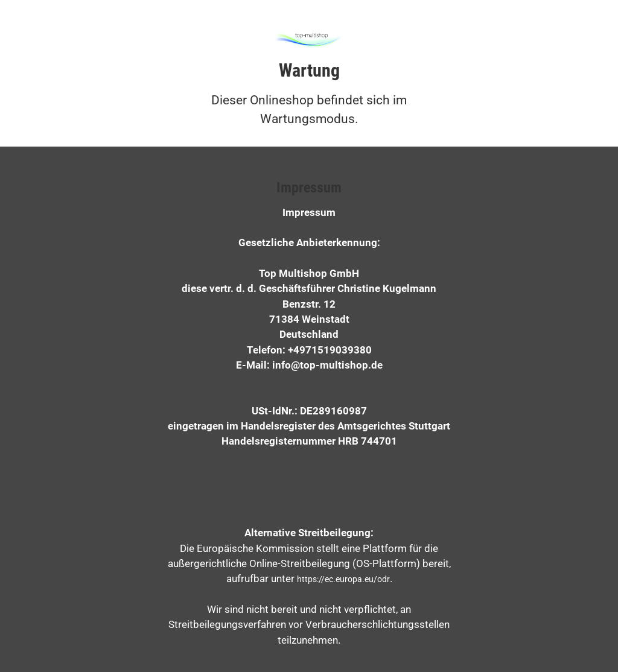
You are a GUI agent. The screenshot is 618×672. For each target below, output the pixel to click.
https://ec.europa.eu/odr (343, 579)
